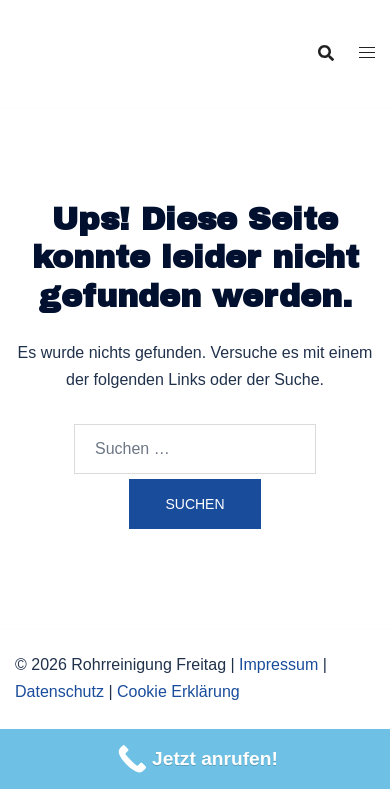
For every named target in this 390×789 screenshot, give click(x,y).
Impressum (278, 664)
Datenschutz (59, 691)
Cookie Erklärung (178, 691)
